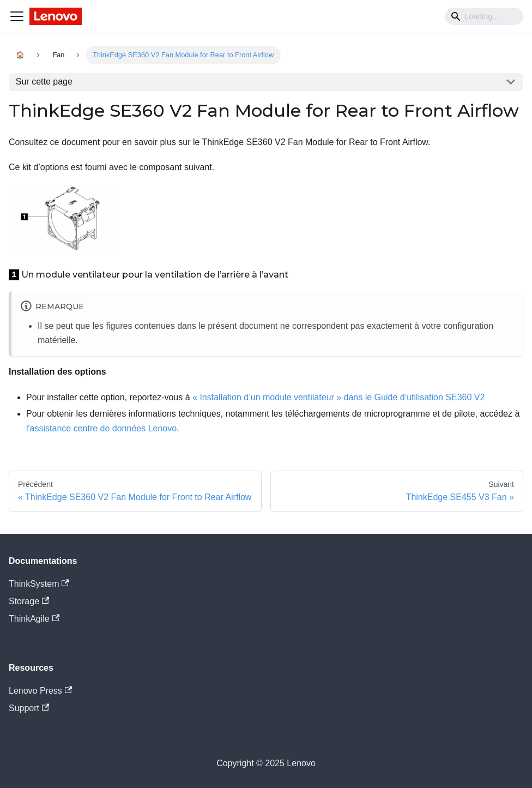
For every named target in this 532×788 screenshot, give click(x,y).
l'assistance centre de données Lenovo (101, 428)
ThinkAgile (34, 619)
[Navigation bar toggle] (17, 16)
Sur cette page (44, 82)
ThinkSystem (39, 584)
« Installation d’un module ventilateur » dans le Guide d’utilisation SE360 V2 (338, 397)
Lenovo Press (40, 691)
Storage (29, 601)
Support (29, 708)
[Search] (484, 16)
